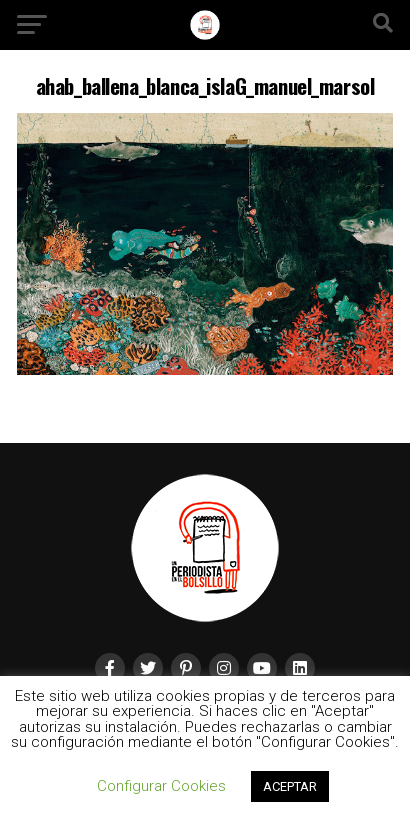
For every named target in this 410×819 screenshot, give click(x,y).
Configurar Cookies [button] (161, 786)
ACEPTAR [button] (290, 786)
